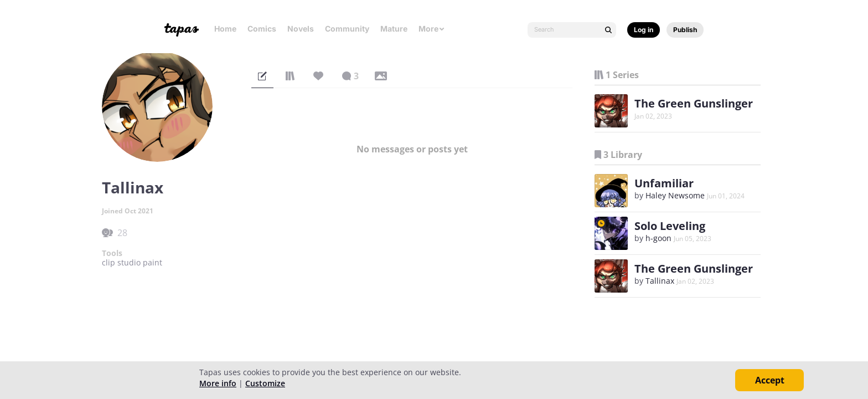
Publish (685, 30)
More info (218, 383)
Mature (394, 29)
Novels (301, 29)
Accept (770, 380)
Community (347, 29)
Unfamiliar (664, 183)
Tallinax (660, 281)
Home (225, 29)
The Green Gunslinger (694, 103)
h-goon (658, 238)
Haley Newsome (675, 195)
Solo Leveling (670, 226)
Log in (644, 30)
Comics (262, 29)
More (432, 29)
